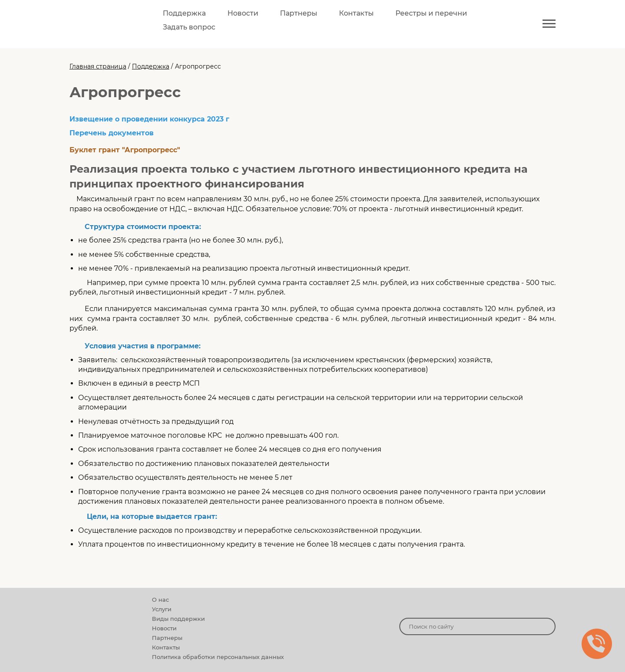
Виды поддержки (178, 619)
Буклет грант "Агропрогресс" (125, 150)
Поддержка (184, 13)
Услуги (162, 609)
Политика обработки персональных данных (218, 657)
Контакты (356, 13)
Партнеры (299, 13)
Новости (243, 13)
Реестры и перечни (431, 13)
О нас (160, 600)
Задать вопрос (189, 27)
